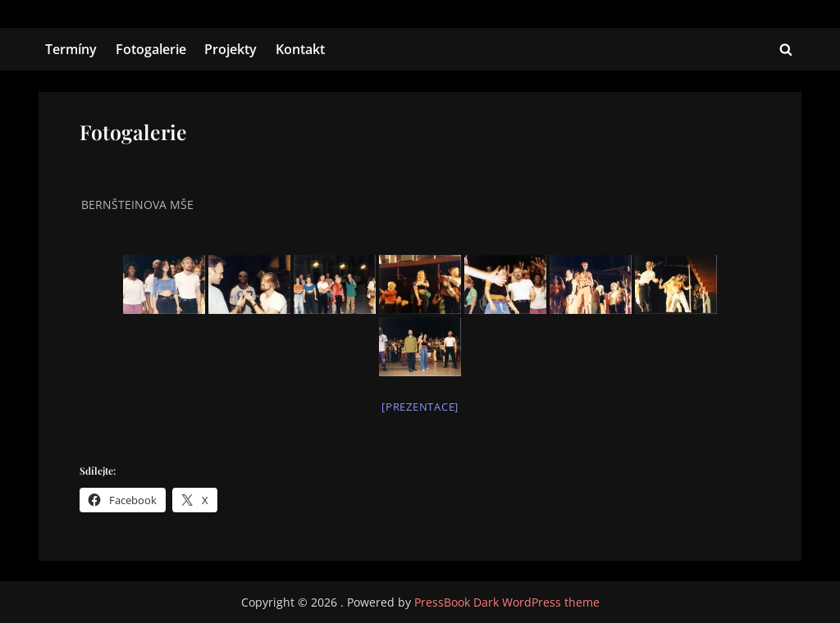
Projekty (231, 49)
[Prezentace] (420, 407)
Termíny (71, 49)
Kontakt (300, 49)
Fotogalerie (151, 49)
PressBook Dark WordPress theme (507, 602)
